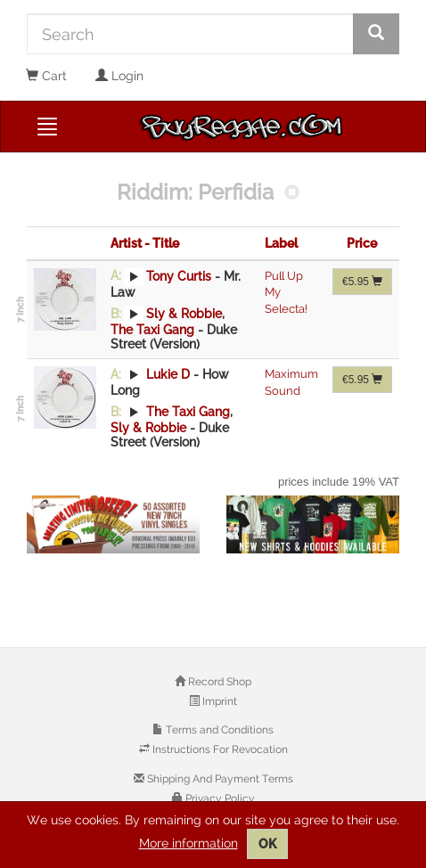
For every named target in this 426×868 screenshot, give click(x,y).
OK (267, 844)
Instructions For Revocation (219, 749)
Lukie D (168, 374)
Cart (46, 76)
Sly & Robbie (184, 314)
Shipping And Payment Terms (219, 779)
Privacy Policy (219, 798)
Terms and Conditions (218, 730)
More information (188, 843)
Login (119, 76)
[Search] (190, 34)
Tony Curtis (179, 275)
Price (362, 243)
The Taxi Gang (152, 330)
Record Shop (218, 682)
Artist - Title (145, 243)
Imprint (218, 701)
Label (281, 243)
